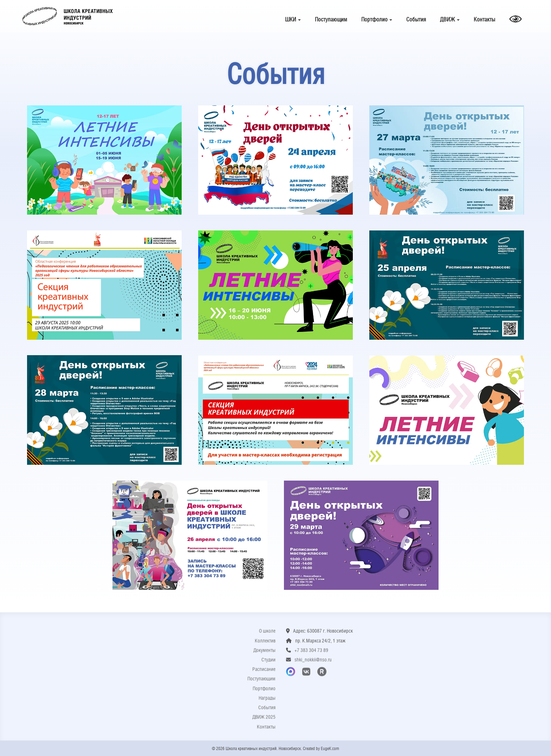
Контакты (484, 19)
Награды (267, 702)
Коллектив (265, 644)
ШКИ (293, 19)
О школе (267, 635)
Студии (268, 664)
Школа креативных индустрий (67, 16)
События (416, 19)
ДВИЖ (450, 19)
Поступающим (331, 19)
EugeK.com (330, 749)
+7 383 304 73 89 (311, 654)
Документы (264, 654)
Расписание (264, 673)
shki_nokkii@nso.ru (313, 664)
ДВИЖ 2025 (264, 721)
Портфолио (377, 19)
